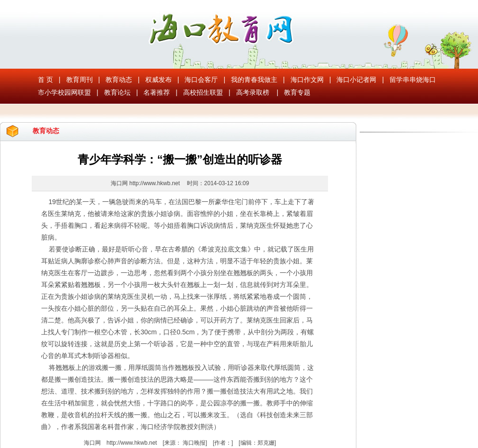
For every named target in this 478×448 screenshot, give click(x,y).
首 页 (45, 80)
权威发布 (159, 80)
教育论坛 (117, 92)
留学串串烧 (406, 80)
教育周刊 (80, 80)
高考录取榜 (253, 92)
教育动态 (119, 80)
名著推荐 (157, 92)
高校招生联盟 (203, 92)
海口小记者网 (356, 80)
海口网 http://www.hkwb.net (146, 183)
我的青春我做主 (254, 80)
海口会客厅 (201, 80)
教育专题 (297, 92)
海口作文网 (307, 80)
